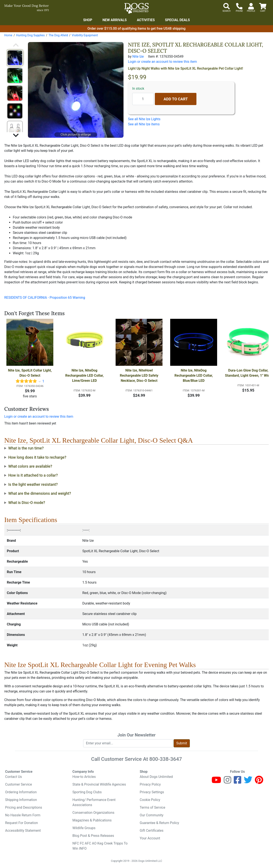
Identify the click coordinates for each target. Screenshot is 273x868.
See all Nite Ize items (144, 124)
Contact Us (14, 777)
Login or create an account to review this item (39, 416)
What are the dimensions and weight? (40, 493)
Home (8, 35)
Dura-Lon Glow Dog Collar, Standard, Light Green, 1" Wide (248, 373)
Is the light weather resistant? (33, 484)
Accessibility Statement (23, 831)
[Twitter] (248, 782)
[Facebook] (237, 782)
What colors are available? (30, 466)
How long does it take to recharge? (37, 457)
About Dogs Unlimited (156, 777)
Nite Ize (138, 56)
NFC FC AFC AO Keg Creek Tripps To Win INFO (100, 846)
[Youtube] (216, 782)
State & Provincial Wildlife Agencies (99, 784)
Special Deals (178, 20)
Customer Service (19, 784)
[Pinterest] (259, 782)
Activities (146, 20)
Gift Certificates (152, 831)
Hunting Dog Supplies (30, 35)
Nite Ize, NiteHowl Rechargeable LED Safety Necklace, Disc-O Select (140, 375)
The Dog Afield (58, 35)
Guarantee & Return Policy (159, 823)
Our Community (152, 815)
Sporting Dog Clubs (87, 792)
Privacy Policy (150, 784)
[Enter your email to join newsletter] (128, 743)
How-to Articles (84, 777)
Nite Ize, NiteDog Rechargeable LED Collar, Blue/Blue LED (194, 375)
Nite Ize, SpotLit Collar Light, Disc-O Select (30, 373)
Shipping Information (21, 800)
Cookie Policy (150, 800)
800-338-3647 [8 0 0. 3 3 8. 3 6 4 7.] (166, 759)
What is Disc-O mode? (27, 503)
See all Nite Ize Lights (144, 119)
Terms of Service (152, 807)
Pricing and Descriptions (24, 807)
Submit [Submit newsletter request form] (182, 743)
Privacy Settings (152, 792)
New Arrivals (114, 20)
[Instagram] (227, 782)
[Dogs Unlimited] (136, 8)
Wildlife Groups (84, 828)
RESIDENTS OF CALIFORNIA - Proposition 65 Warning (45, 298)
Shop (88, 20)
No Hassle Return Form (23, 815)
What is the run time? (26, 448)
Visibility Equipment (85, 35)
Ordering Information (21, 792)
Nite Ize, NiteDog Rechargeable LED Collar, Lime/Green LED (85, 375)
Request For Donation (22, 823)
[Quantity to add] (143, 99)
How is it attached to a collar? (33, 475)
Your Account (150, 838)
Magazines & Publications (92, 820)
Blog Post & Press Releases (93, 836)
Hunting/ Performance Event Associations (94, 802)
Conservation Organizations (94, 813)
